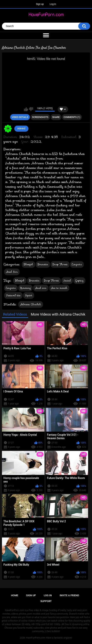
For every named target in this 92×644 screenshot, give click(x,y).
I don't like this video (31, 109)
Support (46, 601)
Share (56, 117)
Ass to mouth (59, 288)
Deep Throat (60, 264)
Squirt (29, 295)
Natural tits (13, 295)
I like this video (26, 109)
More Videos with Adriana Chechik (58, 314)
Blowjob (28, 264)
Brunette (43, 264)
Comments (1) (72, 117)
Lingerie (77, 264)
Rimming (25, 288)
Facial (67, 281)
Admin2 (21, 129)
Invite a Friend (69, 595)
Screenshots (40, 117)
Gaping (79, 281)
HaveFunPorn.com (36, 638)
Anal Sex (12, 272)
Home (15, 595)
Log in (53, 4)
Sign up (40, 4)
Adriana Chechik (31, 304)
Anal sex (41, 288)
